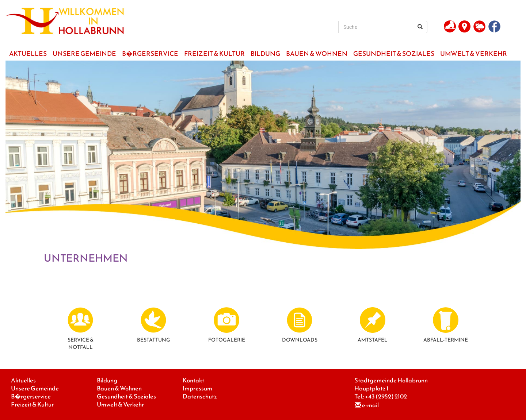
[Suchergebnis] (420, 27)
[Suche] (376, 27)
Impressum (197, 388)
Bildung (107, 380)
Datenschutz (200, 396)
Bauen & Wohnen (119, 388)
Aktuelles (23, 380)
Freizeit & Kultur (32, 404)
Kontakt (193, 380)
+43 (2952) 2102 (386, 396)
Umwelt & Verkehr (120, 404)
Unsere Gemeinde (35, 388)
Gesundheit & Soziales (126, 396)
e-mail (370, 405)
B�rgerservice (31, 396)
